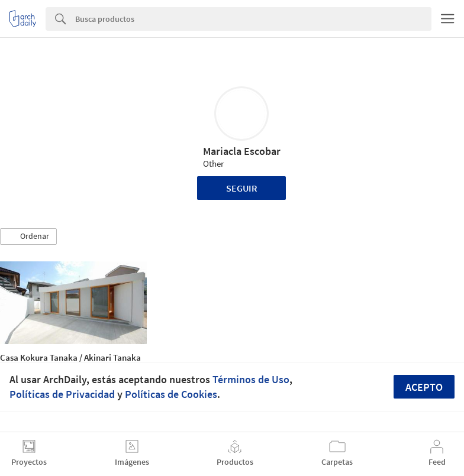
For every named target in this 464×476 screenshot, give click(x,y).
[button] (28, 237)
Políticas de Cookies (171, 394)
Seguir (242, 188)
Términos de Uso (251, 379)
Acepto (424, 387)
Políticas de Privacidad (62, 394)
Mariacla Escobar (242, 151)
